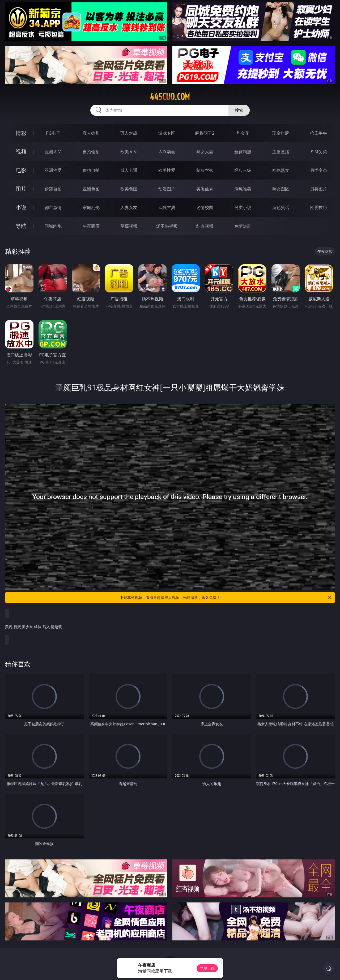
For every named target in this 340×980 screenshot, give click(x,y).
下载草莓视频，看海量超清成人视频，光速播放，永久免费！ (226, 598)
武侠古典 (167, 207)
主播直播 (281, 152)
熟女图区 (281, 189)
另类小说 (243, 207)
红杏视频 (205, 226)
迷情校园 (205, 207)
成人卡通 (129, 170)
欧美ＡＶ (129, 152)
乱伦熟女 (281, 170)
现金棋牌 (281, 133)
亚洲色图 (91, 189)
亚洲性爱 (53, 170)
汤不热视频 (167, 226)
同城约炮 (53, 226)
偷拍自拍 (91, 170)
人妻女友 (129, 207)
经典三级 (243, 170)
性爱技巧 (318, 207)
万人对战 (129, 133)
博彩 (21, 133)
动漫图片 (167, 189)
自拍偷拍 (91, 152)
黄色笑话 (281, 207)
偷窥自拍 (53, 189)
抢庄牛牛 (318, 133)
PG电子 (53, 133)
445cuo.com (170, 97)
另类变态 (318, 170)
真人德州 (91, 133)
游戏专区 (167, 133)
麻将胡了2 (205, 133)
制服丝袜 (205, 170)
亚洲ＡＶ (53, 152)
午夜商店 (91, 226)
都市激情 (53, 207)
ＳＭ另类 (318, 152)
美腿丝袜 (205, 189)
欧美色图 (129, 189)
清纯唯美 (243, 189)
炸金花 (243, 133)
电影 (21, 170)
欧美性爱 (167, 170)
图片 (21, 189)
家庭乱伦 (91, 207)
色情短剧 (243, 226)
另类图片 (318, 189)
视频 (21, 152)
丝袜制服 (243, 152)
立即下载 (207, 968)
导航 (21, 226)
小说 (21, 207)
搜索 (239, 110)
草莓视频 (129, 226)
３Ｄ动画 (167, 152)
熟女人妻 (205, 152)
